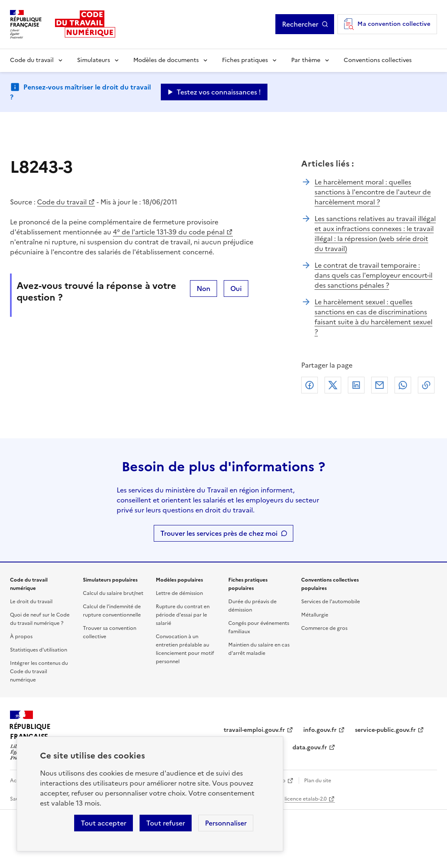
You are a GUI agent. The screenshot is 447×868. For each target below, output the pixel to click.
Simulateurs (94, 60)
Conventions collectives (378, 60)
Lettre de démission (179, 593)
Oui (236, 289)
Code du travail (32, 60)
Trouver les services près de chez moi (219, 533)
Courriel (380, 385)
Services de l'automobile (331, 602)
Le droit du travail (31, 602)
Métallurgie (315, 615)
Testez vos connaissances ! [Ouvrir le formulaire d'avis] (219, 92)
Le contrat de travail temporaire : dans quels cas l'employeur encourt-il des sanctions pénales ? (373, 275)
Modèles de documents (166, 60)
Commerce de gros (324, 628)
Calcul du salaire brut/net (113, 593)
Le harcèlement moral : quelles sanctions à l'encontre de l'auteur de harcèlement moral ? (373, 192)
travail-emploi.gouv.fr (254, 730)
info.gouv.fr (320, 730)
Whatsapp (403, 385)
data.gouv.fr (310, 747)
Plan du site (318, 781)
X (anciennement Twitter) (333, 385)
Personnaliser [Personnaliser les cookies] (226, 823)
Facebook (310, 385)
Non (204, 289)
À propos (21, 637)
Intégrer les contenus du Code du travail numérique (39, 672)
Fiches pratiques (245, 60)
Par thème (306, 60)
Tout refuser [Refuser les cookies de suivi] (166, 823)
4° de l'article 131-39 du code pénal (169, 232)
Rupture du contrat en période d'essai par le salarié (183, 615)
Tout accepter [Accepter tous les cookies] (104, 823)
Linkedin (356, 385)
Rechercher (300, 24)
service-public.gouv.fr (385, 730)
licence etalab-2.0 (306, 799)
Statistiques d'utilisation (39, 650)
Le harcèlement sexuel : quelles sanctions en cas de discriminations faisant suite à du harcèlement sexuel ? (373, 317)
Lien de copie (426, 385)
